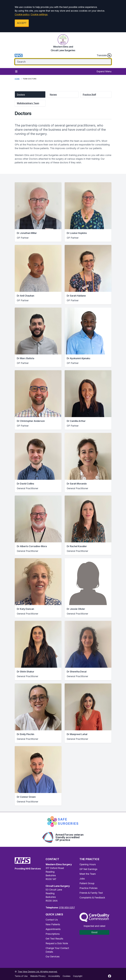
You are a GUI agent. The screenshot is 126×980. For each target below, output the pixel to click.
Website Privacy (38, 976)
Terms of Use (21, 976)
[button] (30, 94)
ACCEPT (22, 23)
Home (17, 79)
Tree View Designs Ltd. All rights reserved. (38, 972)
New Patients (53, 924)
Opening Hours (88, 864)
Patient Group (87, 883)
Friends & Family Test (91, 893)
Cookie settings (39, 14)
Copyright (78, 976)
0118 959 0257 (67, 908)
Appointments (53, 929)
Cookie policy (22, 14)
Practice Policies (88, 888)
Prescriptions (53, 934)
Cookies (67, 976)
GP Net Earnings (88, 869)
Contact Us (52, 920)
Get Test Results (54, 939)
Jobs (82, 879)
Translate (104, 55)
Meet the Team (88, 874)
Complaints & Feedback (92, 898)
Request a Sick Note (57, 943)
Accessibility (54, 976)
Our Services (53, 957)
